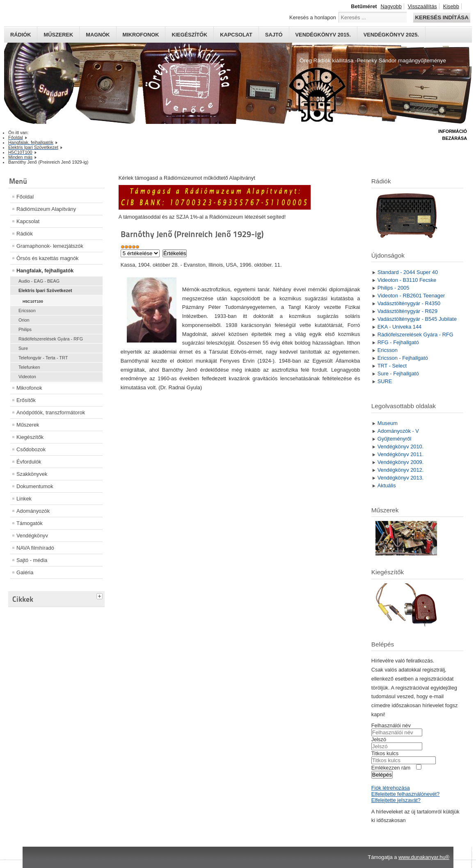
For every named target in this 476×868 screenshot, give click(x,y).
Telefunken (29, 367)
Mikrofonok (141, 35)
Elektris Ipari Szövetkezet (45, 290)
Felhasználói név (391, 725)
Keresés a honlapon (313, 17)
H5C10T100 (33, 302)
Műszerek (58, 35)
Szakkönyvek (32, 474)
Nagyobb (391, 6)
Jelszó (379, 739)
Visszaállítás (422, 6)
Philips (25, 329)
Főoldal (25, 197)
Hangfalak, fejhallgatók (45, 271)
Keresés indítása (442, 17)
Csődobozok (31, 449)
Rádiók (21, 35)
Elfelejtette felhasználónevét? (405, 794)
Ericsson (27, 311)
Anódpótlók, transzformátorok (51, 412)
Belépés (382, 775)
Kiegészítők (189, 35)
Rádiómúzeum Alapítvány (46, 209)
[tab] (101, 595)
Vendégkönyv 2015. (323, 35)
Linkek (24, 499)
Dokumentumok (35, 486)
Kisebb (451, 6)
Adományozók (33, 511)
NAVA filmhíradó (35, 548)
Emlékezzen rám (391, 768)
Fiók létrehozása (391, 788)
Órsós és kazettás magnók (48, 258)
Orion (24, 320)
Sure (23, 348)
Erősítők (26, 400)
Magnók (98, 35)
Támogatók (30, 523)
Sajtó (274, 35)
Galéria (25, 572)
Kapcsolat (236, 35)
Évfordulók (29, 462)
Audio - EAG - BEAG (39, 281)
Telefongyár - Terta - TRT (43, 358)
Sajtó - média (32, 560)
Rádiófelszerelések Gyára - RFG (51, 339)
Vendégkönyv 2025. (391, 35)
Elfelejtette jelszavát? (396, 800)
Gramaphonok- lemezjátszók (50, 246)
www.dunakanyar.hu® (424, 857)
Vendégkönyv (32, 536)
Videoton (27, 377)
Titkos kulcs (385, 753)
